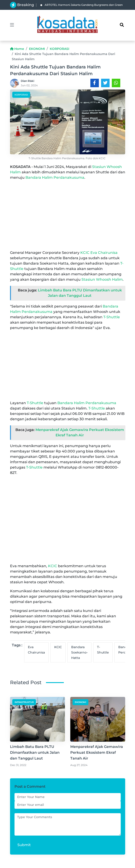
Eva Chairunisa (104, 253)
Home (17, 49)
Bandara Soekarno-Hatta (79, 652)
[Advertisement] (68, 215)
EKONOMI (37, 49)
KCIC (85, 253)
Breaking (26, 5)
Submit (24, 845)
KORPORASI (59, 49)
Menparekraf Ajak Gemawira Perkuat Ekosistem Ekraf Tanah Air (97, 752)
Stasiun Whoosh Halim (102, 279)
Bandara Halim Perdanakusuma (55, 177)
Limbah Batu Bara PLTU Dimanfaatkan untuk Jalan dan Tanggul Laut (35, 752)
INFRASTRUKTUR (24, 702)
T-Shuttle (112, 317)
